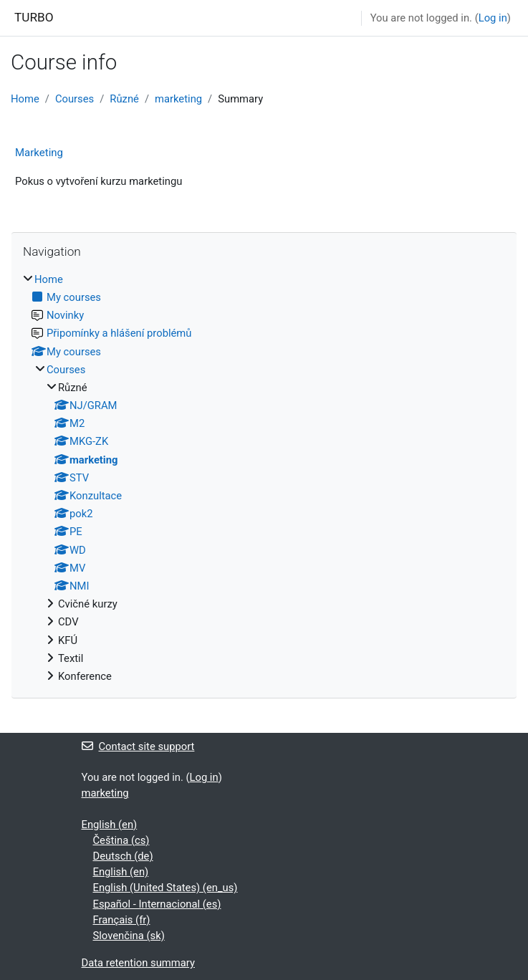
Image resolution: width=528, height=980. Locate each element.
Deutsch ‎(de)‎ (123, 856)
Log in (493, 18)
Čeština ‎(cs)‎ (121, 840)
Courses (75, 99)
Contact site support (138, 746)
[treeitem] (264, 478)
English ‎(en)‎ (110, 825)
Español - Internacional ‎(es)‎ (157, 904)
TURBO (34, 17)
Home (25, 99)
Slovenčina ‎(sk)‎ (129, 936)
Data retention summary (138, 963)
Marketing (39, 153)
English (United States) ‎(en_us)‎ (165, 888)
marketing (178, 99)
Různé (124, 99)
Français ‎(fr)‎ (122, 920)
